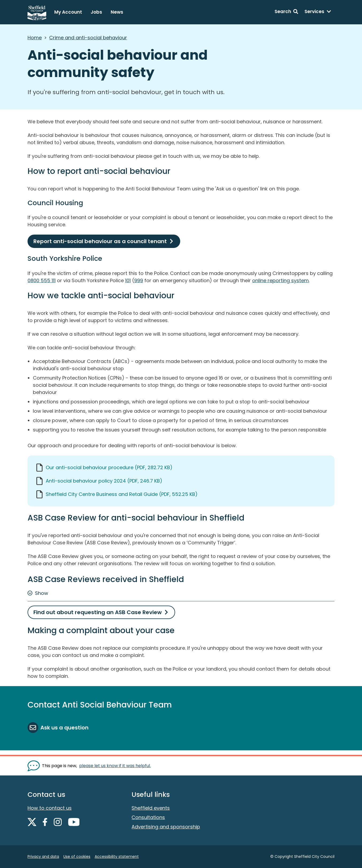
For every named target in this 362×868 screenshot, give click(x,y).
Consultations (148, 817)
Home (35, 38)
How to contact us (50, 808)
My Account (68, 12)
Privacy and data (43, 856)
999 (139, 280)
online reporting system (280, 280)
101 (128, 280)
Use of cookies (77, 856)
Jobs (96, 12)
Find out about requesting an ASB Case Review (98, 612)
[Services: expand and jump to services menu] (318, 12)
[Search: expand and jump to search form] (286, 12)
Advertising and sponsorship (166, 827)
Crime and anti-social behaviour (88, 38)
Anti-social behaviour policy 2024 (104, 481)
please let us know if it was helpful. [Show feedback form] (115, 766)
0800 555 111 (42, 280)
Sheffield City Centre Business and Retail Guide (122, 494)
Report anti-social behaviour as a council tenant (100, 241)
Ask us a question (64, 728)
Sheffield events (151, 808)
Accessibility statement (117, 856)
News (117, 12)
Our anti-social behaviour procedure (109, 467)
